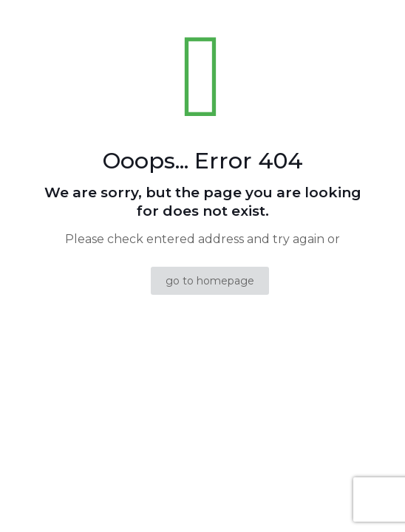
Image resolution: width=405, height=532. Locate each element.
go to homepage (210, 281)
